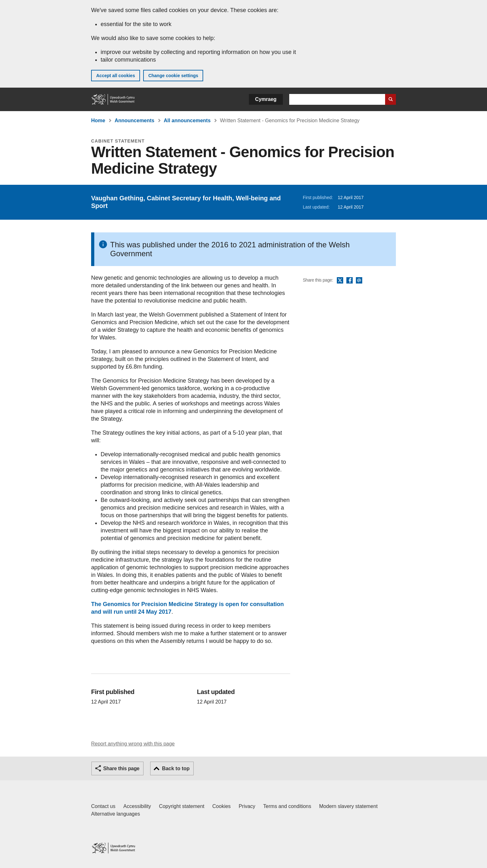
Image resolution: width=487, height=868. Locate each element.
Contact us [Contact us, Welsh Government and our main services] (103, 806)
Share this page (121, 768)
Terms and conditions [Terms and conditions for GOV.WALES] (287, 806)
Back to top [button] (176, 768)
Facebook (350, 281)
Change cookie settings (173, 76)
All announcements (187, 120)
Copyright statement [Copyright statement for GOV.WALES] (182, 806)
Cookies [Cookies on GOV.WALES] (222, 806)
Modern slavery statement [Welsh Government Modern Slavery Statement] (348, 806)
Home (98, 120)
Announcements (134, 120)
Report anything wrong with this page (133, 744)
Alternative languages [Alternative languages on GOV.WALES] (116, 814)
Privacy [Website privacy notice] (247, 806)
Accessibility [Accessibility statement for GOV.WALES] (137, 806)
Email (359, 281)
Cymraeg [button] (266, 99)
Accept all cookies (116, 76)
